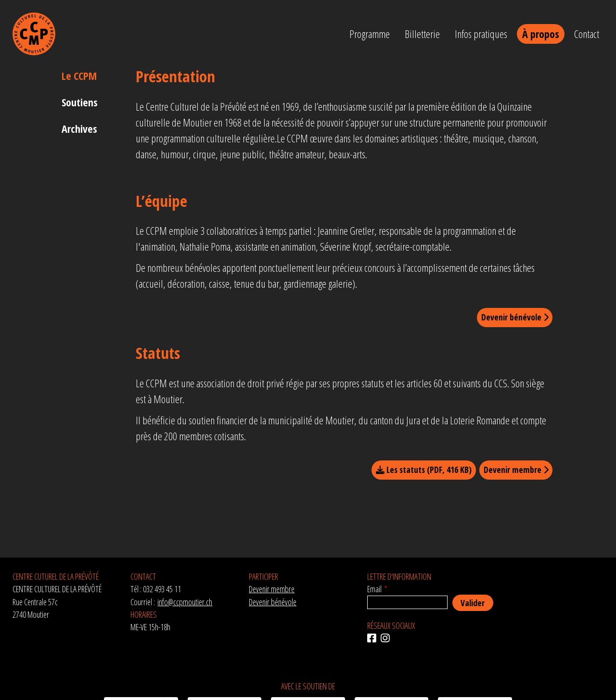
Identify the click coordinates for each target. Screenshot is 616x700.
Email (374, 589)
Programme (370, 34)
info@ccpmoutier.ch (185, 602)
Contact (587, 34)
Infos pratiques (481, 34)
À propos (541, 34)
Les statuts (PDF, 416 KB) (424, 470)
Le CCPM (79, 76)
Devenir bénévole (515, 317)
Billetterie (422, 34)
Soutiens (80, 102)
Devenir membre (516, 470)
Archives (79, 128)
